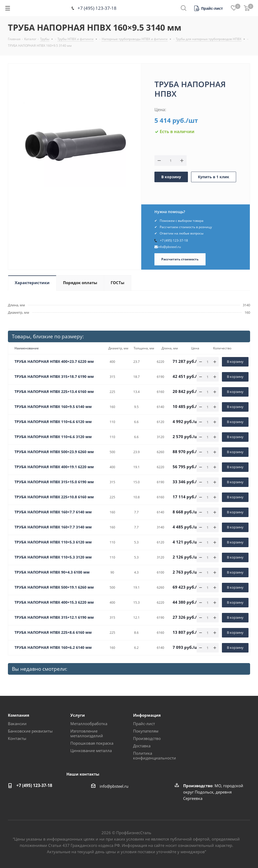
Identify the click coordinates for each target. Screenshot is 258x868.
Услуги (78, 715)
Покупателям (146, 731)
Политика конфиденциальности (155, 756)
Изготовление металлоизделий (87, 733)
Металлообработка (89, 724)
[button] (209, 8)
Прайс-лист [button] (144, 724)
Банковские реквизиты (30, 731)
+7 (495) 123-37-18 (97, 8)
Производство (147, 738)
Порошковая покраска (92, 743)
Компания (19, 715)
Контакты (17, 738)
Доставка (142, 746)
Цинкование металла (91, 750)
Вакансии (17, 724)
